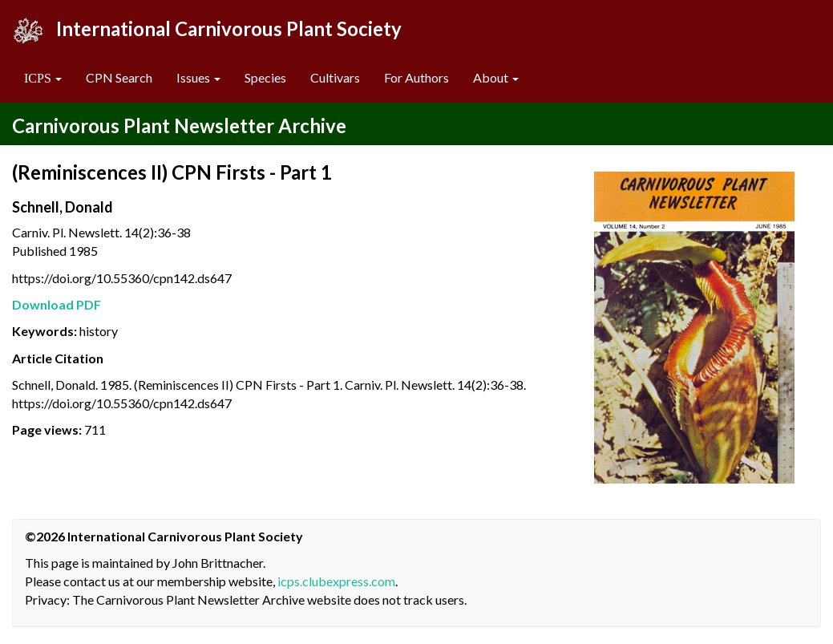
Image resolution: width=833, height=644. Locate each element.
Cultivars (335, 77)
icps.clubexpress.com (336, 581)
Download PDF (57, 304)
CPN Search (119, 77)
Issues (198, 77)
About (496, 77)
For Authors (416, 77)
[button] (43, 78)
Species (265, 77)
